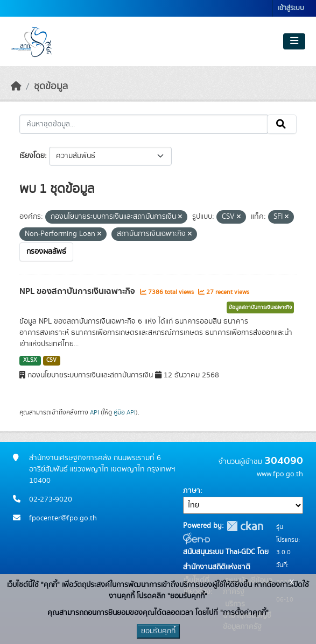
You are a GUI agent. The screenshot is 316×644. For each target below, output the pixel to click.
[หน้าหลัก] (16, 87)
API (94, 412)
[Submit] (282, 124)
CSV (51, 360)
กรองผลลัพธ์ (46, 252)
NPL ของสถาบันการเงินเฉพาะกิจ (78, 291)
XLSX (30, 360)
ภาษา (192, 491)
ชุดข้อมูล (51, 87)
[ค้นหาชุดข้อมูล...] (143, 124)
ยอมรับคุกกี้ (158, 631)
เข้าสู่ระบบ (291, 8)
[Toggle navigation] (294, 41)
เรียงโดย (32, 156)
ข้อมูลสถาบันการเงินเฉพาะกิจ (260, 307)
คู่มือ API (125, 412)
